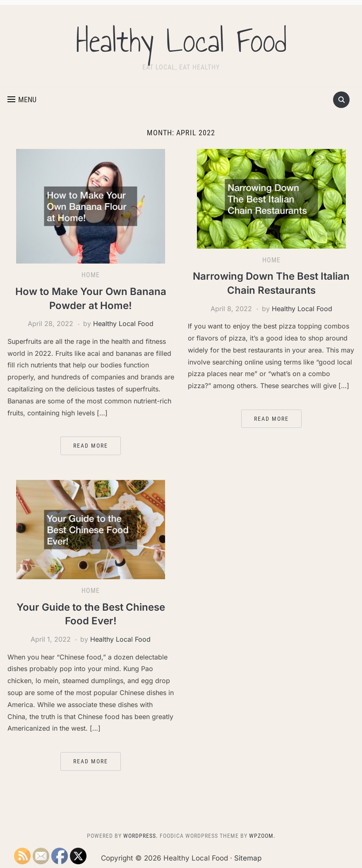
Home (91, 275)
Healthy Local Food (181, 41)
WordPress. (141, 836)
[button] (22, 100)
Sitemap (248, 858)
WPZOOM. (262, 836)
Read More (91, 446)
